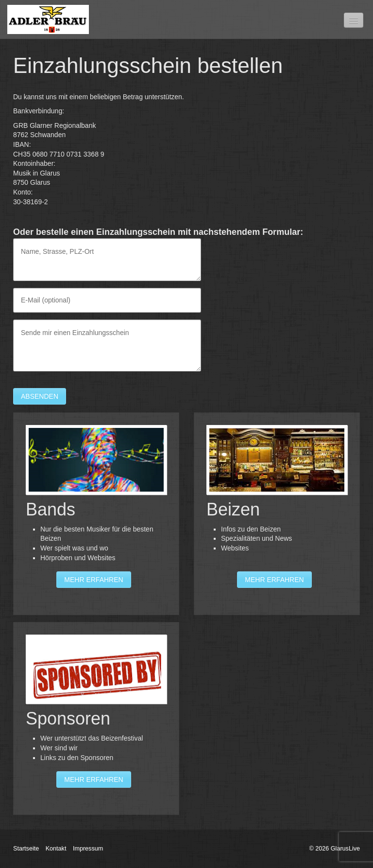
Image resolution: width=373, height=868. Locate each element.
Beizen (277, 514)
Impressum (88, 849)
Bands (96, 514)
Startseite (26, 849)
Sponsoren (96, 718)
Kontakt (56, 849)
